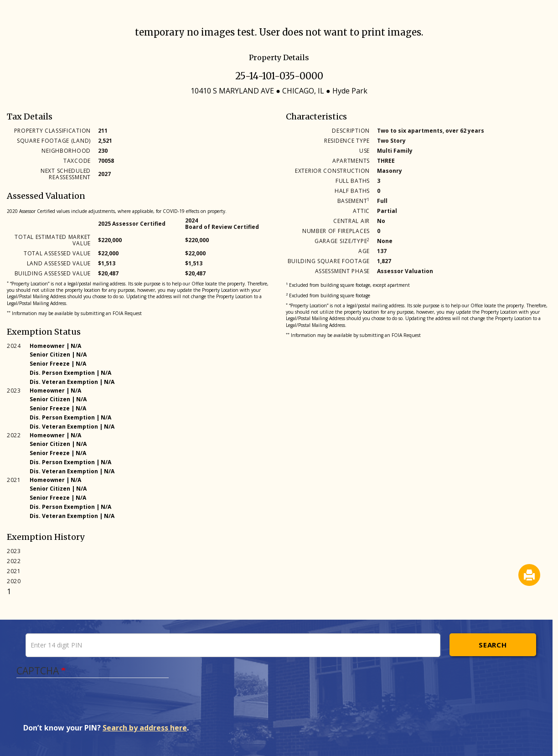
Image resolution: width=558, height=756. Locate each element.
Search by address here (145, 728)
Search (493, 645)
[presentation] (93, 705)
